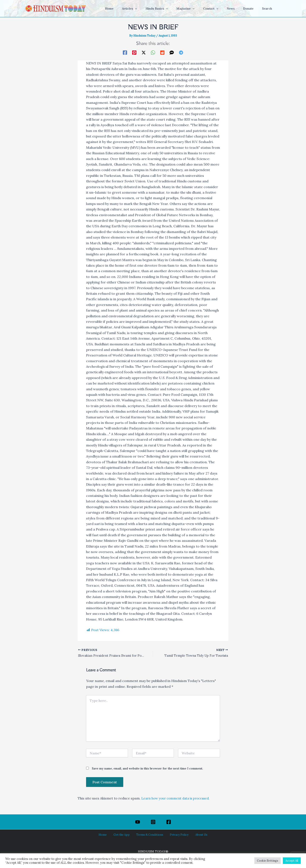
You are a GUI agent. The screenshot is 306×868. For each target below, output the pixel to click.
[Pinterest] (134, 52)
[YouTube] (138, 822)
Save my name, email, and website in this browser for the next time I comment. (147, 769)
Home (108, 835)
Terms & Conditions (150, 835)
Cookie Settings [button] (268, 861)
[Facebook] (125, 52)
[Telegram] (181, 52)
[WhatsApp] (153, 52)
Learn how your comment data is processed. (178, 799)
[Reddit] (162, 52)
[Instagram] (153, 822)
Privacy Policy (177, 835)
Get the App (124, 835)
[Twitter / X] (144, 52)
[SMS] (172, 52)
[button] (152, 9)
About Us (196, 835)
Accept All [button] (292, 861)
